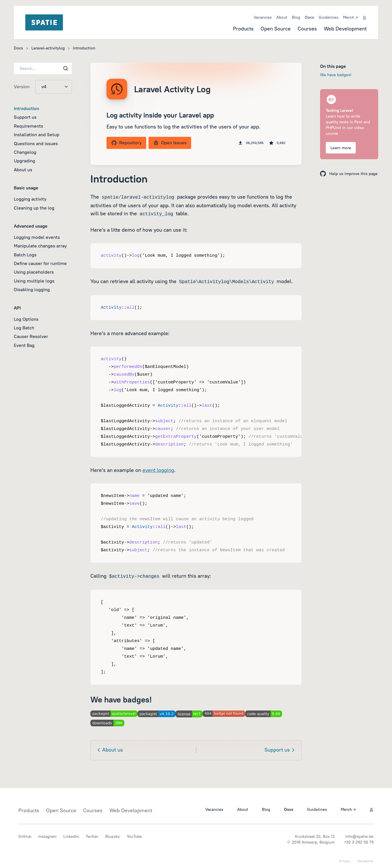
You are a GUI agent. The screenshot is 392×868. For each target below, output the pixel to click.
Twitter (92, 836)
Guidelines (329, 17)
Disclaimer (365, 861)
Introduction (26, 108)
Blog (296, 17)
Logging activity (30, 199)
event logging (158, 470)
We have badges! (336, 75)
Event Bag (24, 345)
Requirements (28, 126)
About (282, 17)
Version (22, 87)
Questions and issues (36, 143)
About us (23, 170)
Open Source (276, 29)
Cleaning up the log (34, 208)
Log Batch (24, 328)
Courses (307, 29)
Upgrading (24, 161)
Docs (309, 17)
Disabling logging (32, 289)
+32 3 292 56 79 (359, 842)
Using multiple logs (34, 281)
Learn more (341, 148)
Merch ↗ (350, 17)
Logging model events (37, 237)
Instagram (47, 836)
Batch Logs (25, 255)
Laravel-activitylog (48, 48)
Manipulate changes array (40, 246)
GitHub (25, 836)
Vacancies (263, 17)
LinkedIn (71, 836)
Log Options (26, 319)
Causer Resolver (31, 336)
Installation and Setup (37, 135)
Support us (25, 117)
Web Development (345, 29)
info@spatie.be (359, 836)
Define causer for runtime (40, 263)
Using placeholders (34, 272)
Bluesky (113, 836)
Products (243, 29)
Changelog (25, 152)
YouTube (134, 836)
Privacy (345, 861)
